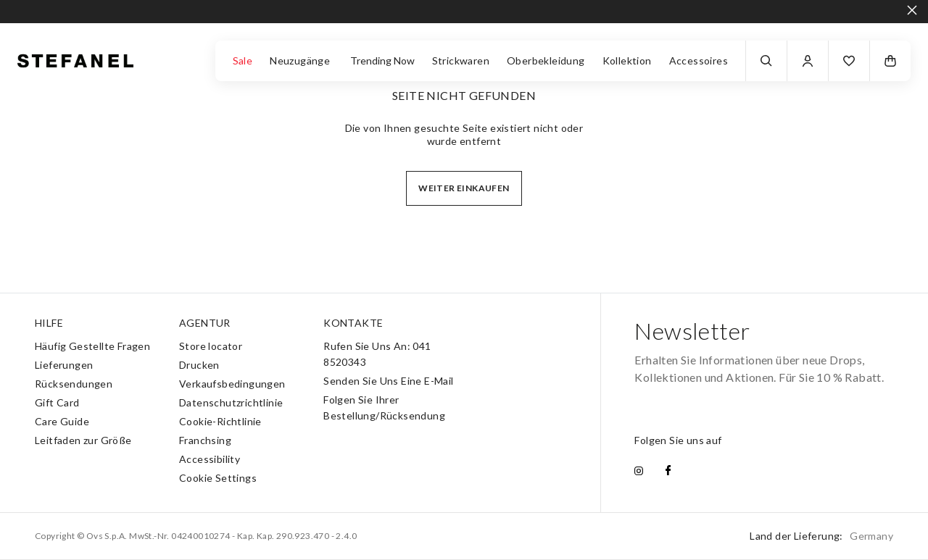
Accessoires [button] (699, 60)
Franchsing (205, 440)
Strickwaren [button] (461, 60)
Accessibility (210, 459)
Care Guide (62, 421)
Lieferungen (64, 365)
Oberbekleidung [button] (546, 60)
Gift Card (57, 402)
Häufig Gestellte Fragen (92, 346)
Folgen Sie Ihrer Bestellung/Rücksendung (384, 408)
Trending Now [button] (382, 60)
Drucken (199, 365)
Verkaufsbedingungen (232, 384)
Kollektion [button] (627, 60)
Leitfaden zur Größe (83, 440)
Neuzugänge (301, 60)
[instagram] (639, 472)
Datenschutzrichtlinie (231, 402)
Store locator (211, 346)
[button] (849, 61)
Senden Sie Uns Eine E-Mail (388, 381)
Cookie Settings (218, 478)
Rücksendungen (74, 384)
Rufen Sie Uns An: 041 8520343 (377, 354)
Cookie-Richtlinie (220, 421)
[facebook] (668, 472)
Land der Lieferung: (821, 536)
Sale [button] (243, 60)
